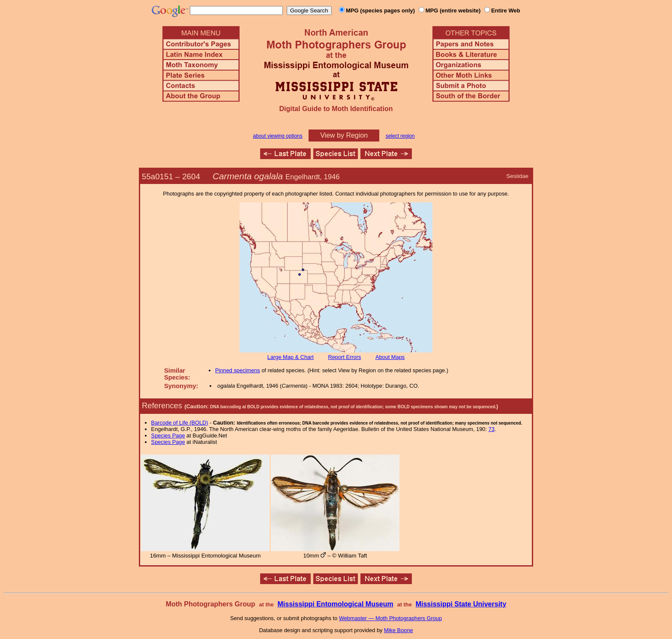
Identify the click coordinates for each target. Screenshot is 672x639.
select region (400, 136)
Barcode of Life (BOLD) (180, 423)
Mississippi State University (461, 604)
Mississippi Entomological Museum (335, 604)
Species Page (168, 436)
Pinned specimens (238, 370)
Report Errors (345, 357)
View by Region (344, 135)
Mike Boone (399, 630)
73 (492, 429)
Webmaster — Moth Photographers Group (390, 618)
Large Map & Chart (291, 357)
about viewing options (277, 136)
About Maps (390, 357)
